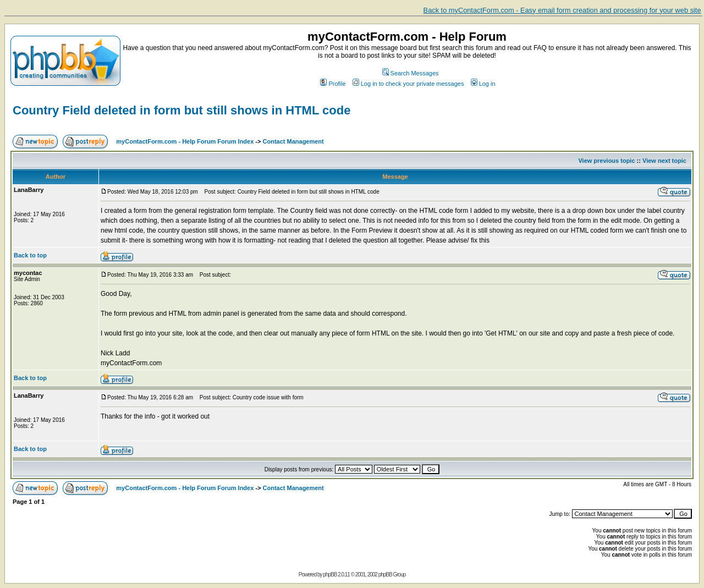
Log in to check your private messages (408, 84)
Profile (333, 84)
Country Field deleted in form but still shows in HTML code (182, 110)
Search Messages (411, 73)
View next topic (664, 161)
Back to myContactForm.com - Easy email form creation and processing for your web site (562, 10)
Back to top (30, 255)
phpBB (330, 575)
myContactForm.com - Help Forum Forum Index (185, 141)
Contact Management (293, 141)
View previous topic (606, 161)
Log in (483, 84)
